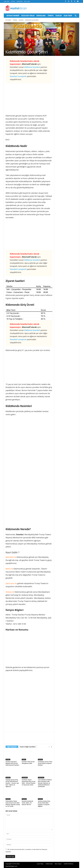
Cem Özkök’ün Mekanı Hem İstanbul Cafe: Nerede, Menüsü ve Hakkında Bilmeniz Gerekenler (45, 783)
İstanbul (21, 20)
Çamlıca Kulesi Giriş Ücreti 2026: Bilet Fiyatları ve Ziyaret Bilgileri (44, 804)
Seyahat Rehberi (13, 16)
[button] (75, 16)
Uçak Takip (7, 1)
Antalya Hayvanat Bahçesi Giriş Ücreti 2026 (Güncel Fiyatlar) (12, 763)
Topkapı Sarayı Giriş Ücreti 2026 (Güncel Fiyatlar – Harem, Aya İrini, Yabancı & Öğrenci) (12, 783)
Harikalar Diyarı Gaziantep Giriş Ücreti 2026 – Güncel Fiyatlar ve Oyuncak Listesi (29, 782)
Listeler (13, 1)
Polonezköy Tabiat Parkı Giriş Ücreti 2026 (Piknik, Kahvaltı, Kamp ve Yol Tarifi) (13, 804)
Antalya (8, 759)
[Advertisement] (29, 100)
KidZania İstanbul (32, 67)
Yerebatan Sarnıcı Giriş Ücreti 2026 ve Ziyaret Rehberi (45, 763)
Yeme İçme (41, 778)
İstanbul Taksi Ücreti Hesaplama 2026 (28, 762)
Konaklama (41, 16)
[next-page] (51, 747)
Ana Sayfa (8, 20)
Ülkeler (59, 16)
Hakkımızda (20, 1)
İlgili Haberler (12, 747)
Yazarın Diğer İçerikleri (28, 747)
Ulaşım (24, 759)
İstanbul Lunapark (18, 76)
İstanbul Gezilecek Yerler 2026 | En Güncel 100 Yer (27, 803)
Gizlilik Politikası (69, 864)
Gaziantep (25, 778)
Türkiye (51, 16)
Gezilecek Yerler (28, 16)
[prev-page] (49, 747)
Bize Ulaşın (27, 1)
